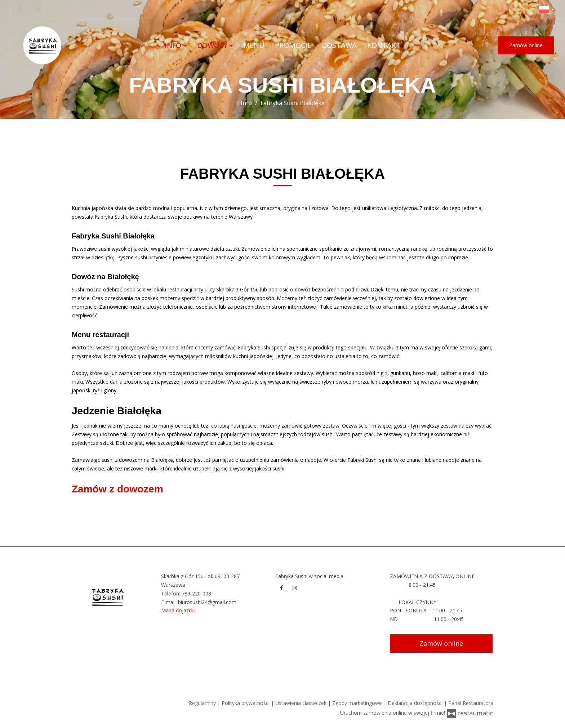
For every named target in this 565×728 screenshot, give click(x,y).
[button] (547, 9)
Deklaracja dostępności (416, 703)
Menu (254, 45)
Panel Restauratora (471, 703)
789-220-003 (196, 593)
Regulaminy (203, 703)
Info (176, 45)
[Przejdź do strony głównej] (58, 45)
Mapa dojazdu (178, 610)
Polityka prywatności (246, 703)
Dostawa (339, 45)
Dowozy (215, 45)
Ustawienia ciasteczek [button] (302, 703)
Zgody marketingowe (358, 703)
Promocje (293, 45)
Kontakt (384, 45)
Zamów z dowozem (117, 489)
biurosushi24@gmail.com (207, 602)
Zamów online (526, 45)
